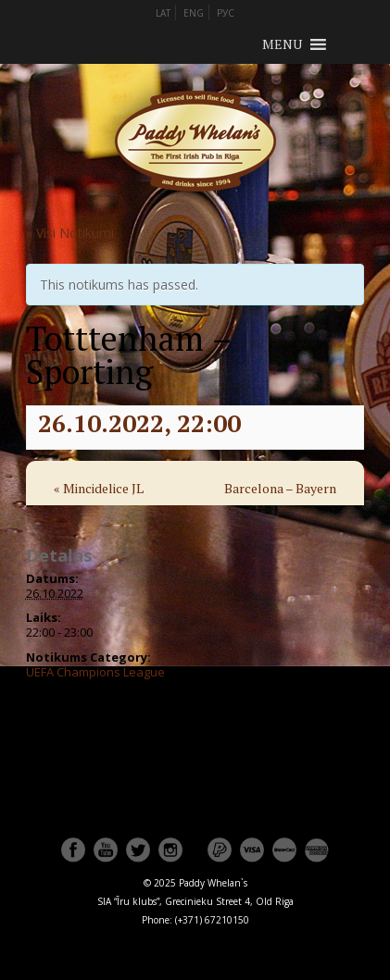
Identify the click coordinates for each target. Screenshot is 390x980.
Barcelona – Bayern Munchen (280, 501)
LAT (163, 13)
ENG (194, 13)
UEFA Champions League (95, 672)
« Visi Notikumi (70, 233)
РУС (226, 13)
